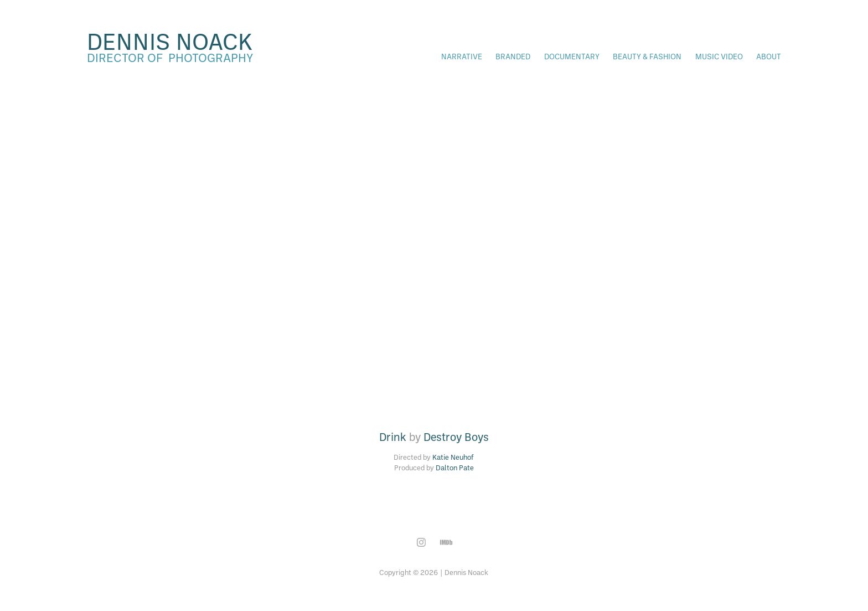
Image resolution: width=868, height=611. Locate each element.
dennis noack (170, 41)
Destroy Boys (456, 437)
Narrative (462, 56)
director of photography (170, 57)
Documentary (572, 56)
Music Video (719, 56)
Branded (513, 56)
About (769, 56)
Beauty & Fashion (647, 56)
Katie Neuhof (453, 457)
